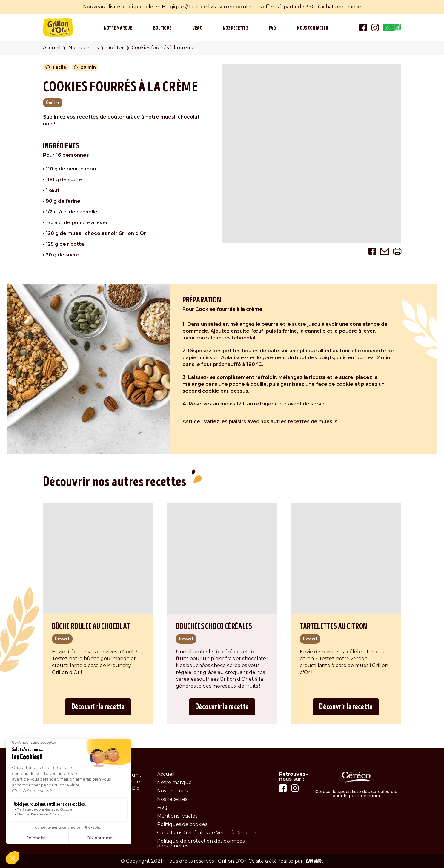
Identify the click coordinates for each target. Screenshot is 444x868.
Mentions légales (177, 816)
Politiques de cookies (182, 824)
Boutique (162, 28)
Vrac (197, 28)
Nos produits (172, 791)
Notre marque (118, 28)
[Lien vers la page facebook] (363, 27)
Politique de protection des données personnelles (201, 843)
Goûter (115, 48)
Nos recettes (235, 28)
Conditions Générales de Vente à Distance (207, 833)
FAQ (273, 28)
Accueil (52, 48)
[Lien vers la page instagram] (375, 27)
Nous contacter (313, 28)
